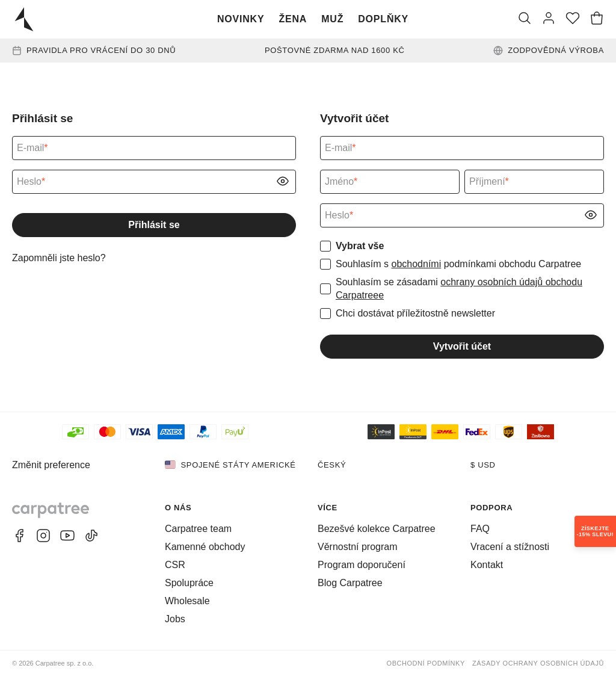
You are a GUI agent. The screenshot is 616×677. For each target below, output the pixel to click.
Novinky (241, 19)
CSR (175, 565)
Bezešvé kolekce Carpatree (377, 529)
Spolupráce (189, 583)
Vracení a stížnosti (510, 547)
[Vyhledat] (525, 19)
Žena (293, 19)
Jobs (175, 619)
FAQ (480, 529)
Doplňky (383, 19)
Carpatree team (198, 529)
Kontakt (487, 565)
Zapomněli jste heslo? (59, 258)
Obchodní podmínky (426, 663)
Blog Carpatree (350, 583)
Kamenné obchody (205, 547)
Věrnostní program (358, 547)
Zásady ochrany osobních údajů (538, 663)
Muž (332, 19)
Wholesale (187, 601)
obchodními (416, 264)
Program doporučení (362, 565)
